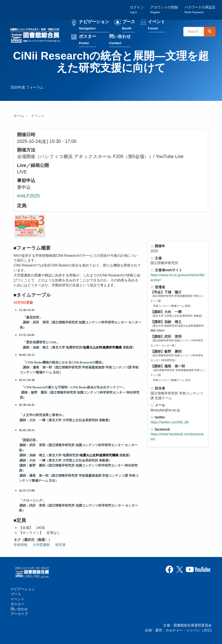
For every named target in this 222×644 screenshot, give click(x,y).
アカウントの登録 (164, 10)
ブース (129, 26)
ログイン (137, 10)
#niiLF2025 (28, 196)
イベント (157, 26)
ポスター (88, 40)
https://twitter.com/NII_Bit (170, 423)
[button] (30, 227)
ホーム (19, 116)
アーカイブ (19, 614)
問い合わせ (120, 40)
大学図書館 (41, 545)
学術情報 (21, 545)
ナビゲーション (95, 26)
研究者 (61, 545)
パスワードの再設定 (200, 10)
